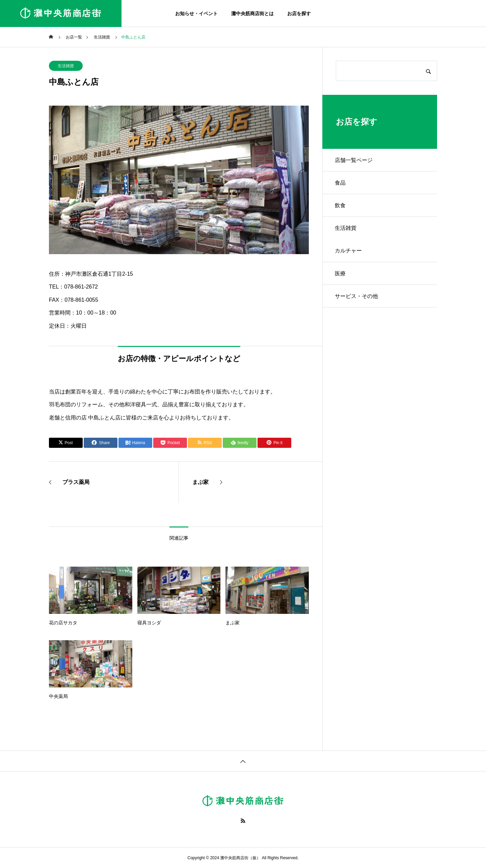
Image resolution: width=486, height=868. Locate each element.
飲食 (341, 208)
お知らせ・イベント (196, 13)
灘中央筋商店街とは (252, 13)
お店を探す (299, 13)
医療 (341, 279)
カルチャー (349, 255)
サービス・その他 (357, 302)
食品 (341, 184)
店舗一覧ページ (355, 160)
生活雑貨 (66, 66)
